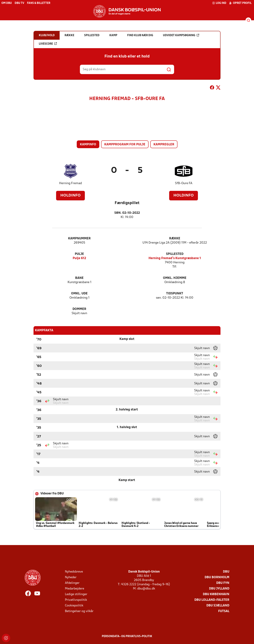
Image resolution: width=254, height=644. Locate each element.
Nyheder (71, 577)
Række (175, 239)
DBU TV (19, 3)
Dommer (79, 309)
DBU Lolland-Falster (212, 600)
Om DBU (7, 3)
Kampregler (164, 145)
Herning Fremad (70, 183)
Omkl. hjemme (175, 278)
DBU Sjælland (218, 606)
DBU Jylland (219, 589)
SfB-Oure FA (184, 183)
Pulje (79, 254)
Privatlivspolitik (76, 600)
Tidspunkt (175, 294)
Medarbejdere (75, 589)
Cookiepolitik (74, 606)
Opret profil (240, 3)
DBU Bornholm (217, 577)
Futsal (224, 611)
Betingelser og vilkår (79, 611)
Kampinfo (88, 145)
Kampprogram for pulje (125, 145)
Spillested (175, 254)
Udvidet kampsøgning (181, 35)
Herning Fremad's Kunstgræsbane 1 (175, 258)
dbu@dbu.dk (146, 589)
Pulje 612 (79, 258)
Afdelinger (72, 583)
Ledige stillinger (76, 594)
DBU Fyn (223, 583)
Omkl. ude (79, 294)
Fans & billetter (39, 3)
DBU (226, 572)
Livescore (48, 44)
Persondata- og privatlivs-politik (127, 636)
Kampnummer (79, 239)
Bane (79, 278)
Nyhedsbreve (74, 572)
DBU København (216, 594)
